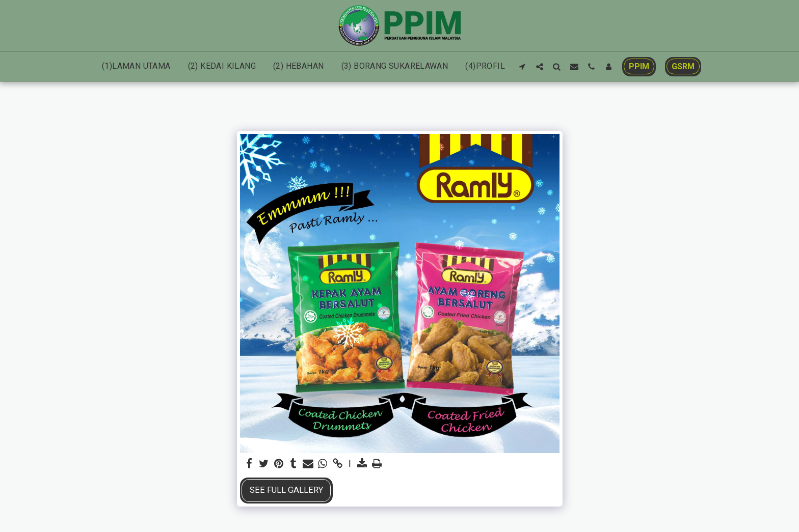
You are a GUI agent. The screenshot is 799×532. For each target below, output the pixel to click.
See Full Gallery (286, 490)
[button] (522, 66)
